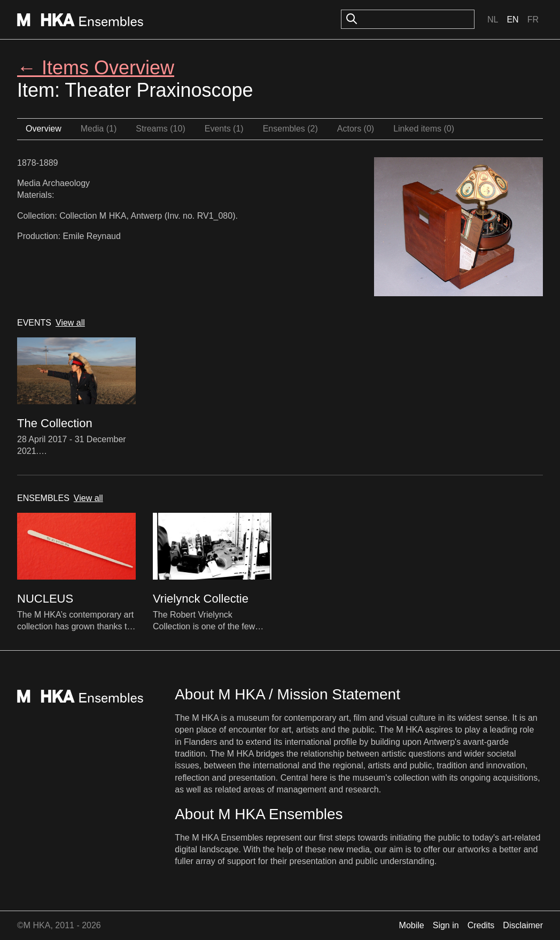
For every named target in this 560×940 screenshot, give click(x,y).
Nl (493, 20)
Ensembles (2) (290, 129)
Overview (44, 129)
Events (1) (224, 129)
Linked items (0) (424, 129)
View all (70, 323)
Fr (533, 20)
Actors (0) (356, 129)
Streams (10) (160, 129)
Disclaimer (523, 925)
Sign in (446, 925)
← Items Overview (96, 68)
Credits (481, 925)
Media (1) (99, 129)
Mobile (412, 925)
